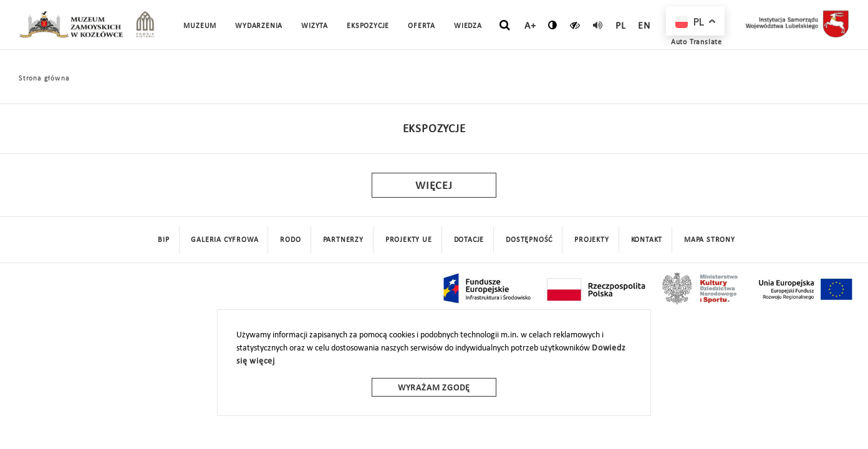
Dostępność (529, 240)
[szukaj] (505, 26)
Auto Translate (697, 42)
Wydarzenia (259, 26)
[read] (598, 25)
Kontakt (647, 240)
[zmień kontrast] (553, 25)
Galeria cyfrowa (224, 240)
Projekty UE (409, 240)
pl (621, 26)
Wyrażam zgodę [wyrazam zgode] (434, 388)
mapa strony (710, 240)
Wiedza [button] (468, 26)
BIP (163, 240)
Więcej (434, 186)
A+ (530, 26)
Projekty (591, 240)
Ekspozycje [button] (368, 26)
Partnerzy (343, 240)
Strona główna (44, 79)
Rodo (290, 240)
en (644, 26)
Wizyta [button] (315, 26)
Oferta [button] (422, 26)
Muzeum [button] (200, 26)
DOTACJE (469, 240)
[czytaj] (575, 25)
